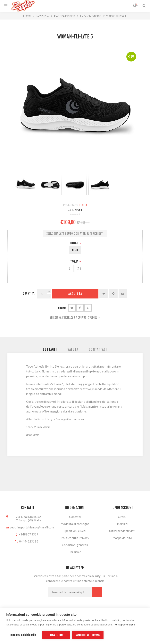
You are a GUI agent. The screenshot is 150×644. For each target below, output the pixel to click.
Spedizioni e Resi (75, 531)
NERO (75, 250)
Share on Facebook (80, 308)
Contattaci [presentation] (98, 349)
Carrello (137, 4)
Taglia (75, 261)
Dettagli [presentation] (50, 349)
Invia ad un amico (123, 294)
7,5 (79, 269)
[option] (25, 184)
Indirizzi (122, 524)
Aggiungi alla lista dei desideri (104, 294)
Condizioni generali (75, 545)
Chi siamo (75, 552)
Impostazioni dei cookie (23, 635)
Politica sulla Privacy (75, 538)
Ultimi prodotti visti (122, 531)
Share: (62, 308)
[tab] (50, 349)
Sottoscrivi (97, 592)
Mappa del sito (122, 538)
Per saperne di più (124, 625)
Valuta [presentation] (73, 349)
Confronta (113, 294)
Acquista (75, 294)
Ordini (122, 517)
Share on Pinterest (88, 308)
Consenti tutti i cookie (88, 635)
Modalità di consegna (75, 524)
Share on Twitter (72, 308)
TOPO (83, 205)
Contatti (75, 517)
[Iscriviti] (70, 592)
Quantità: (29, 293)
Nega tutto (56, 635)
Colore (75, 243)
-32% (131, 57)
